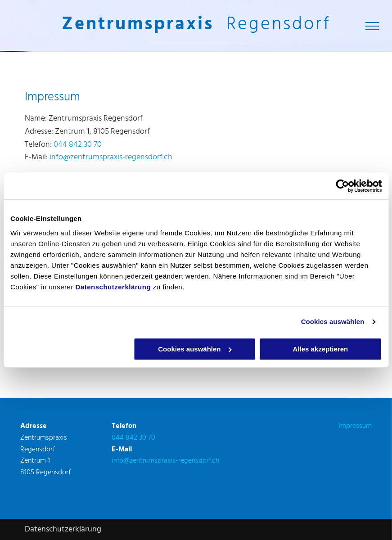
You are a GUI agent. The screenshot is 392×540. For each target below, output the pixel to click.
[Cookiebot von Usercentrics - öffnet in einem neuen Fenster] (342, 186)
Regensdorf (279, 25)
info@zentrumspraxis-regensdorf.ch (111, 157)
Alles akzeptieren (321, 349)
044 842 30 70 (78, 145)
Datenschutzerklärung (113, 287)
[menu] (372, 26)
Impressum (355, 426)
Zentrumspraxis (138, 25)
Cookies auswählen (333, 322)
